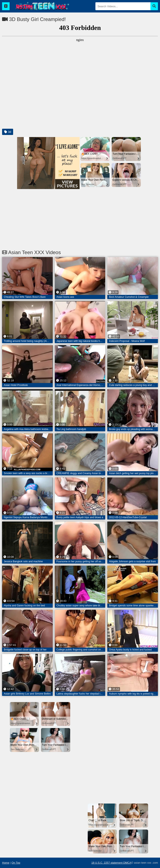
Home (6, 863)
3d (8, 132)
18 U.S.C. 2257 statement (107, 863)
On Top (16, 863)
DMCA (127, 863)
